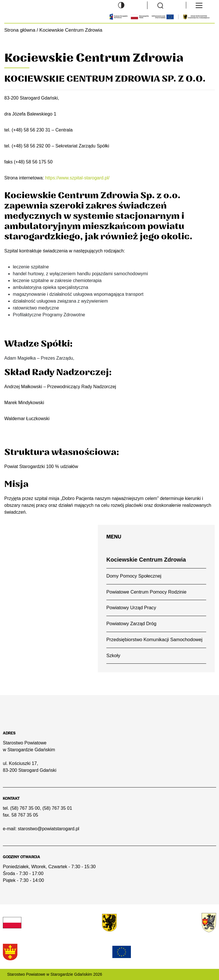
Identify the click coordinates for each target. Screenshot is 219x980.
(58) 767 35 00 (25, 808)
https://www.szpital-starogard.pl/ (77, 178)
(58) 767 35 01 (57, 808)
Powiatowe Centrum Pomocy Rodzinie (146, 592)
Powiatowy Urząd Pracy (131, 608)
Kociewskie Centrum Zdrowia (146, 560)
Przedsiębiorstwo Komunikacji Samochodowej (154, 640)
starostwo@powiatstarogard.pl (48, 829)
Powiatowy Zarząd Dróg (131, 624)
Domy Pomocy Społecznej (134, 576)
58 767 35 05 (25, 815)
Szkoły (113, 656)
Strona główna (20, 30)
